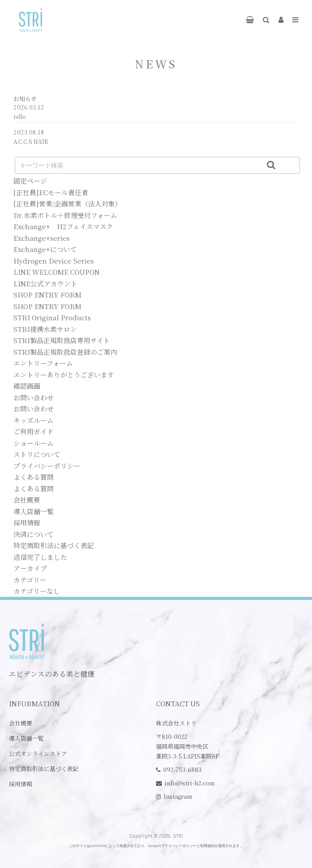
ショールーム (34, 443)
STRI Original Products (52, 317)
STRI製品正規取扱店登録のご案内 (65, 352)
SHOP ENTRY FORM (47, 295)
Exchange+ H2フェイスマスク (63, 226)
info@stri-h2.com (190, 783)
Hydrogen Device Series (54, 261)
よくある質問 (34, 477)
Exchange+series (42, 238)
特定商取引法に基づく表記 (54, 545)
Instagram (178, 796)
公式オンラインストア (38, 753)
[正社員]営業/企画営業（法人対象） (67, 203)
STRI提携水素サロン (45, 329)
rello (20, 116)
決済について (34, 534)
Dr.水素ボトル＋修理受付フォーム (65, 215)
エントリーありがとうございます (64, 375)
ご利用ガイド (34, 431)
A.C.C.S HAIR (31, 141)
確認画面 (27, 386)
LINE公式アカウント (45, 283)
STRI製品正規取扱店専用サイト (62, 340)
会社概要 (27, 500)
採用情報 (27, 522)
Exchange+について (45, 249)
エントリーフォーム (43, 363)
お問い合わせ (34, 397)
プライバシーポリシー (47, 466)
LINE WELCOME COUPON (57, 272)
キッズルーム (34, 420)
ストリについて (37, 454)
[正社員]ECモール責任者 (51, 192)
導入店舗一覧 (34, 511)
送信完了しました (40, 557)
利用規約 (207, 846)
